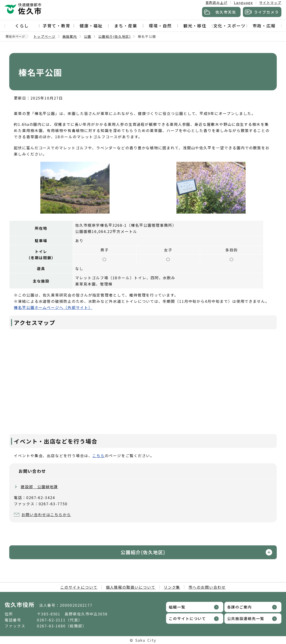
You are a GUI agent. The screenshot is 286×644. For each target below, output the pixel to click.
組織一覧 (177, 607)
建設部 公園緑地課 (39, 487)
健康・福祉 (91, 26)
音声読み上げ (217, 3)
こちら (98, 456)
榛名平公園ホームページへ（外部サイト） (53, 307)
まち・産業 (126, 26)
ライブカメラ (266, 12)
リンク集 (172, 587)
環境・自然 (160, 26)
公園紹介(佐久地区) (115, 36)
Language (243, 3)
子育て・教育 (57, 26)
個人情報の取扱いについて (131, 587)
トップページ (45, 36)
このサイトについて (79, 587)
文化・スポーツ (229, 26)
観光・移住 (195, 26)
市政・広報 (264, 26)
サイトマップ (270, 3)
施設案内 (70, 36)
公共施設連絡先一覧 (246, 618)
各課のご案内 (240, 607)
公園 (88, 36)
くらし (22, 26)
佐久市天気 (226, 12)
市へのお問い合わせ (207, 587)
